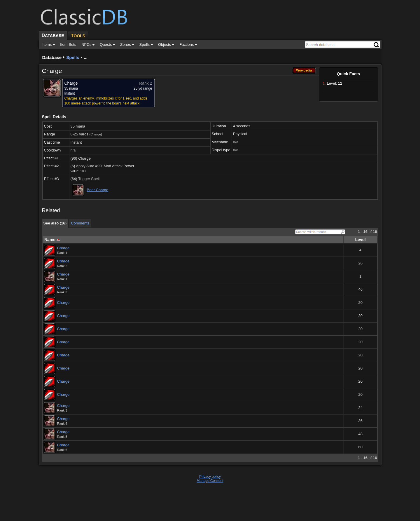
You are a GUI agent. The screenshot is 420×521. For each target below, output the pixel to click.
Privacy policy (210, 477)
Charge (63, 248)
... (86, 57)
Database (52, 57)
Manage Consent (210, 481)
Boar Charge (98, 190)
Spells (73, 57)
